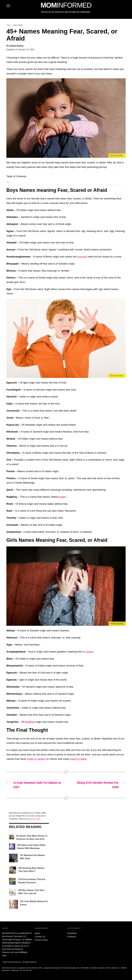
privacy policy (35, 819)
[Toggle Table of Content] (8, 183)
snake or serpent (36, 759)
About (38, 933)
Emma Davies (17, 46)
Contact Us (40, 937)
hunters (90, 652)
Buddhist (30, 722)
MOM (66, 5)
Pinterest (72, 937)
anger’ (63, 497)
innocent (82, 257)
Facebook (72, 933)
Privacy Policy (41, 940)
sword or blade (78, 759)
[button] (66, 118)
